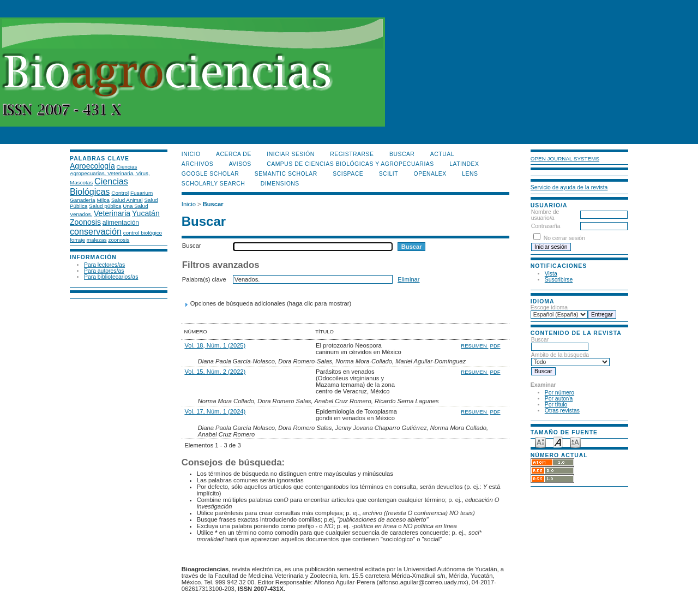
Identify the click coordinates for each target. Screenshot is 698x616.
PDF (495, 346)
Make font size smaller (540, 442)
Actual (442, 154)
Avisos (240, 164)
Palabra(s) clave (204, 279)
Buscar (560, 343)
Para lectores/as (104, 265)
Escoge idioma (549, 307)
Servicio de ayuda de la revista (569, 187)
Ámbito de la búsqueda (570, 358)
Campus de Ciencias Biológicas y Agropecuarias (350, 164)
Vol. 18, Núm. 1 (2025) (215, 345)
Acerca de (234, 154)
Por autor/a (559, 399)
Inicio (191, 154)
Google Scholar (210, 174)
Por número (559, 393)
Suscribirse (559, 280)
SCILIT (389, 174)
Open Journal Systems (565, 159)
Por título (556, 405)
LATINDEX (464, 164)
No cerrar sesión (564, 238)
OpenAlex (430, 174)
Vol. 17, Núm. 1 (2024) (215, 411)
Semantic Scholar (286, 174)
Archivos (197, 164)
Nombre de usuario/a (545, 215)
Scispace (348, 174)
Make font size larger (575, 442)
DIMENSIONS (280, 184)
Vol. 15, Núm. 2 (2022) (215, 372)
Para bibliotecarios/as (111, 277)
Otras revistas (562, 411)
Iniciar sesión (291, 154)
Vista (551, 274)
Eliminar (408, 279)
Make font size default (558, 442)
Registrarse (352, 154)
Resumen (474, 346)
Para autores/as (104, 271)
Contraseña (546, 226)
